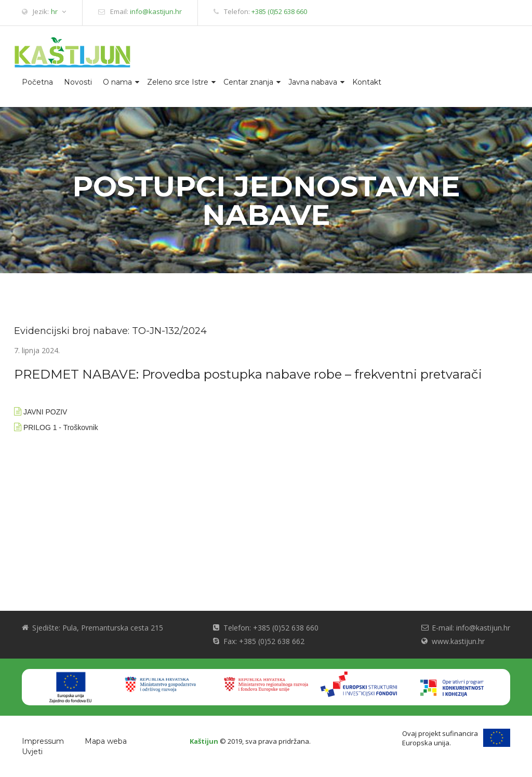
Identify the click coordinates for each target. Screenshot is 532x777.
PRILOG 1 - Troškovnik (61, 427)
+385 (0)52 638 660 (279, 11)
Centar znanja (248, 82)
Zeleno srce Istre (178, 82)
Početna (37, 82)
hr (58, 12)
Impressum (43, 741)
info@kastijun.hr (156, 11)
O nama (117, 82)
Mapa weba (106, 741)
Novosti (78, 82)
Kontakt (367, 82)
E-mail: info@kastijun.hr (471, 628)
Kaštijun (204, 741)
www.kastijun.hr (458, 641)
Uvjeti (32, 752)
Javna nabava (313, 82)
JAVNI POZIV (45, 412)
